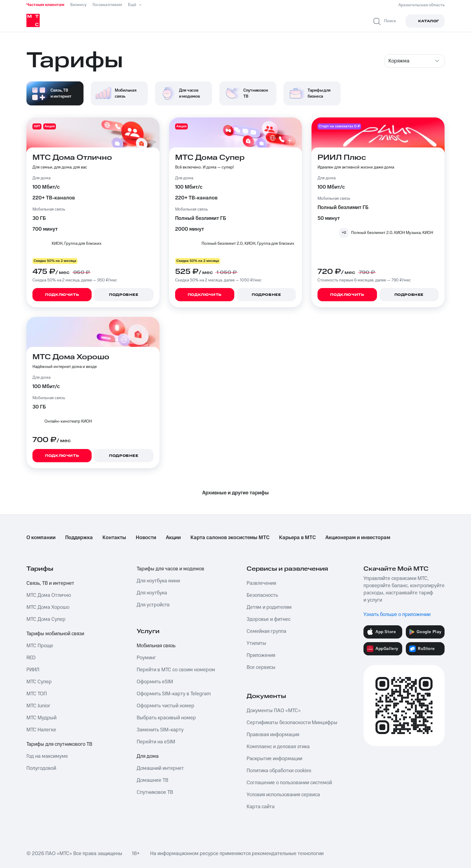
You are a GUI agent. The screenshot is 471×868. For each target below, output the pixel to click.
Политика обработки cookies (279, 771)
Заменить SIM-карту (160, 730)
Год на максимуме (47, 756)
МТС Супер (39, 682)
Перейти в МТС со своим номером (176, 670)
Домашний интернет (160, 768)
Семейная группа (266, 631)
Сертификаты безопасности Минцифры (292, 723)
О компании (41, 538)
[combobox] (415, 61)
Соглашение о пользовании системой (289, 783)
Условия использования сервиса (283, 795)
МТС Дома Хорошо (48, 607)
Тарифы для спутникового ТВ (59, 744)
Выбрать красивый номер (166, 718)
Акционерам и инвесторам (358, 538)
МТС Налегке (41, 730)
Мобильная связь (156, 646)
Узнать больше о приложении (397, 615)
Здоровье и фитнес (269, 619)
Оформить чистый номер (166, 706)
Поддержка (79, 538)
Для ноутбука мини (158, 581)
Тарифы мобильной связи (55, 634)
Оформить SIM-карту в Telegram (174, 694)
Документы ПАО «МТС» (274, 711)
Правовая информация (273, 735)
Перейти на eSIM (156, 742)
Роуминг (146, 658)
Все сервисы (261, 667)
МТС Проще (40, 646)
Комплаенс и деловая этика (278, 747)
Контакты (114, 538)
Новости (146, 538)
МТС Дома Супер (46, 619)
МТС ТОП (37, 694)
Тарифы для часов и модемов (170, 569)
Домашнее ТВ (152, 780)
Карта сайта (261, 807)
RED (31, 658)
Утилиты (256, 643)
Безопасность (262, 595)
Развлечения (261, 583)
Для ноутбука (152, 593)
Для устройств (153, 605)
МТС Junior (38, 706)
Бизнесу (78, 5)
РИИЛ (33, 670)
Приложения (261, 655)
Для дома (148, 756)
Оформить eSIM (155, 682)
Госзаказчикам (107, 5)
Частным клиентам (45, 5)
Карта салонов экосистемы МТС (230, 538)
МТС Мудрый (41, 718)
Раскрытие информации (274, 759)
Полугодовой (41, 768)
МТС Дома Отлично (49, 595)
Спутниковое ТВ (155, 792)
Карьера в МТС (297, 538)
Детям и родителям (269, 607)
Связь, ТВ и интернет (50, 583)
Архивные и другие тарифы (235, 493)
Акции (173, 538)
